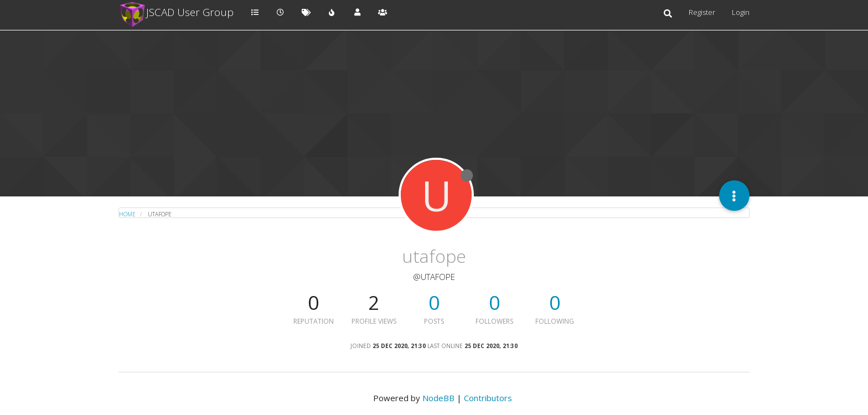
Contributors (488, 398)
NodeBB (438, 398)
